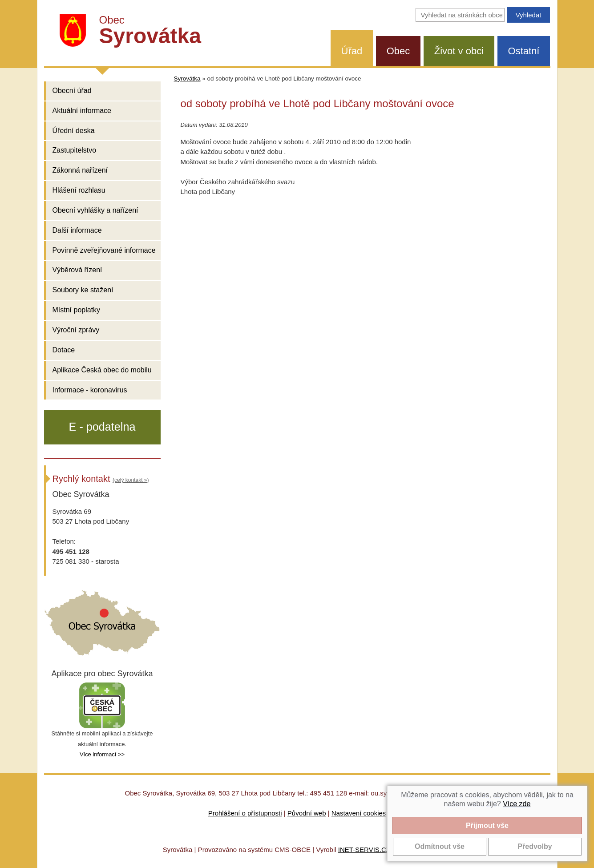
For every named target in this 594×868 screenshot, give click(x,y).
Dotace (64, 350)
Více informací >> (102, 754)
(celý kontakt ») (131, 480)
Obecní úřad (72, 91)
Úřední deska (74, 131)
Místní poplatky (77, 310)
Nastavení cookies (359, 813)
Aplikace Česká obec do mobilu (102, 370)
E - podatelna (102, 427)
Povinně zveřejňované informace (104, 250)
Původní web (307, 813)
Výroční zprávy (76, 330)
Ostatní (524, 51)
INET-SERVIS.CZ (364, 850)
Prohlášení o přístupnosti (245, 813)
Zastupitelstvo (75, 150)
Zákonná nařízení (80, 170)
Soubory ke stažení (83, 290)
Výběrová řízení (77, 270)
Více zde (517, 804)
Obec (398, 51)
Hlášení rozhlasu (79, 190)
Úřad (352, 51)
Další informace (77, 230)
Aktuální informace (82, 111)
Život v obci (459, 51)
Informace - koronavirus (90, 390)
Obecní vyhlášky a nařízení (95, 210)
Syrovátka (187, 79)
